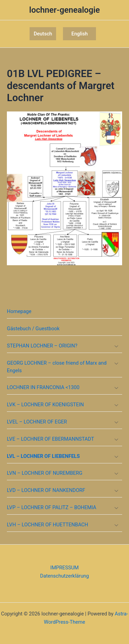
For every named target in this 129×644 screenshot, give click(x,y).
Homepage (19, 311)
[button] (43, 34)
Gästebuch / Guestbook (33, 329)
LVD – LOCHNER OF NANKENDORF (46, 490)
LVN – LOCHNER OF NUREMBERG (45, 473)
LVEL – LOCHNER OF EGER (37, 422)
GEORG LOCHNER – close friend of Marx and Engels (57, 367)
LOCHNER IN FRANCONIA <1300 (43, 387)
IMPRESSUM (64, 568)
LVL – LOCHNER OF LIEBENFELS (43, 456)
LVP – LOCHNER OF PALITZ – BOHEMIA (52, 507)
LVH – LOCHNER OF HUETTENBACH (47, 525)
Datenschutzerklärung (65, 576)
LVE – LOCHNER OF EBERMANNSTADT (50, 439)
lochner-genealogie (64, 10)
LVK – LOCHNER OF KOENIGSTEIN (45, 405)
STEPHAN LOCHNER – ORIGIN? (42, 346)
